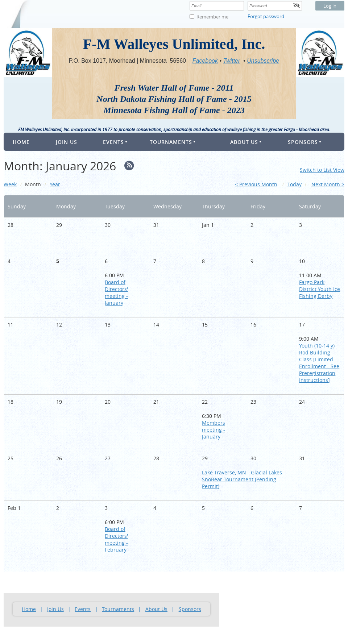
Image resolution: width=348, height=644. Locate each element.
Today (295, 184)
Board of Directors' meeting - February (116, 539)
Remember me (212, 17)
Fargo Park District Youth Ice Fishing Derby (320, 289)
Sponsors (190, 609)
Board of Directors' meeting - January (116, 292)
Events (83, 609)
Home (29, 609)
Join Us (55, 609)
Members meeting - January (214, 430)
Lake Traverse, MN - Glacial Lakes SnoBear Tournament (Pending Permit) (242, 479)
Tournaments (118, 609)
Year (55, 184)
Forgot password (266, 16)
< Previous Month (256, 184)
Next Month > (328, 184)
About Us (156, 609)
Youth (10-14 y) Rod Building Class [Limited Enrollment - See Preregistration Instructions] (319, 363)
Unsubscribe (263, 61)
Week (10, 184)
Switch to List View (322, 170)
